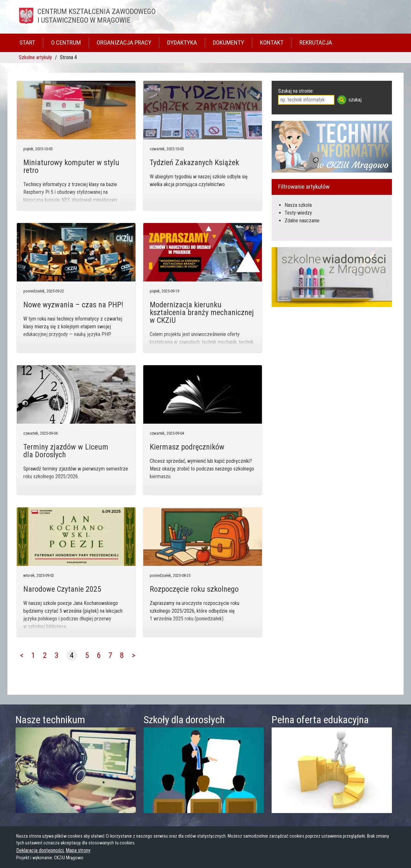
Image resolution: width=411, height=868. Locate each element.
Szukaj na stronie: (296, 91)
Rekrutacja (316, 42)
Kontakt (272, 42)
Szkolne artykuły (35, 57)
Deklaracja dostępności (40, 850)
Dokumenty (228, 42)
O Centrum (66, 42)
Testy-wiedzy (298, 213)
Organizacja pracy (124, 42)
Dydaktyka (182, 42)
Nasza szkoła (298, 205)
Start (27, 42)
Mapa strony (78, 850)
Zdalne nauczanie (302, 221)
